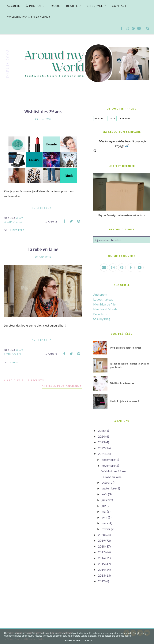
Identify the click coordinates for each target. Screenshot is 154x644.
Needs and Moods (105, 309)
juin (104, 506)
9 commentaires (12, 354)
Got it (88, 640)
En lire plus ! (43, 208)
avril (104, 517)
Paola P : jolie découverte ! (124, 401)
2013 (101, 575)
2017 (101, 552)
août (105, 494)
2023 (101, 442)
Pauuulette (100, 314)
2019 (101, 540)
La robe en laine (43, 249)
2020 (101, 535)
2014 (101, 569)
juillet (105, 500)
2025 (101, 431)
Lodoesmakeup (103, 299)
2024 (101, 436)
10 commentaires (13, 222)
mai (104, 511)
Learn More (72, 640)
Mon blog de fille (104, 304)
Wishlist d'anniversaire (122, 383)
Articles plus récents (25, 380)
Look (14, 363)
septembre (109, 488)
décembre (108, 460)
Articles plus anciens (60, 386)
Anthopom (100, 294)
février (106, 529)
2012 (101, 581)
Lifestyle (17, 230)
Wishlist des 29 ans (43, 111)
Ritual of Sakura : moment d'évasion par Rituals (130, 365)
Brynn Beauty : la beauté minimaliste (122, 215)
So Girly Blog (102, 319)
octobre (107, 482)
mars (105, 523)
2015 (101, 564)
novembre (108, 465)
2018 (101, 546)
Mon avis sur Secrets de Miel (126, 348)
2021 (101, 454)
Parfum (125, 118)
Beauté (99, 118)
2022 (101, 448)
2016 (101, 558)
